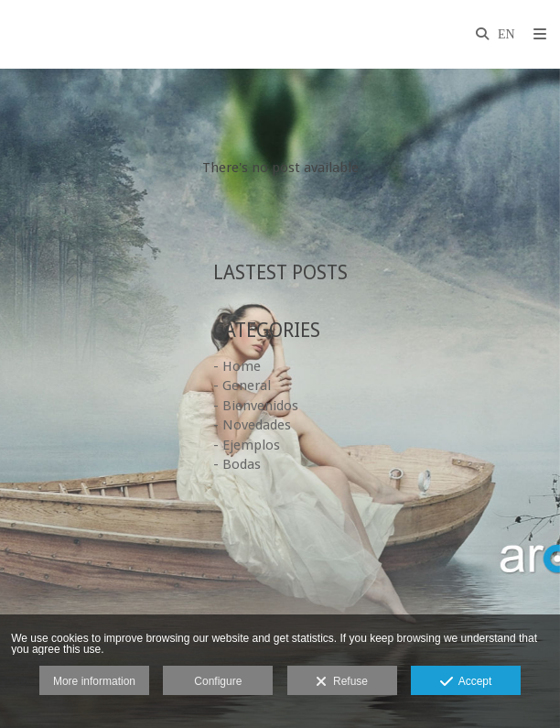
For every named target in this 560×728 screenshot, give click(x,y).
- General (242, 386)
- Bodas (237, 464)
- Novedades (252, 425)
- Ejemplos (247, 445)
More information (94, 681)
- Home (237, 366)
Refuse (342, 682)
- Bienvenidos (256, 406)
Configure (218, 681)
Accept (466, 682)
